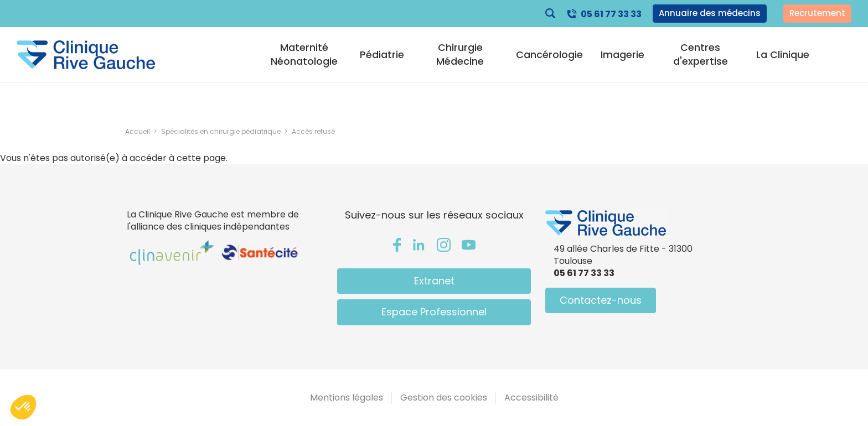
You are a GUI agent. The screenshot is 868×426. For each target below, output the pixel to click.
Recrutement (817, 13)
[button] (23, 407)
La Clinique (783, 55)
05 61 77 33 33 (611, 14)
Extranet (434, 281)
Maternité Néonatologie (304, 54)
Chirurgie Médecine (460, 54)
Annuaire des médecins (710, 13)
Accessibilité (531, 398)
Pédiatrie (382, 55)
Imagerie (622, 55)
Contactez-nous (601, 300)
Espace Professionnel (434, 312)
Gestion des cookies (444, 398)
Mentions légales (347, 398)
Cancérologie (549, 55)
